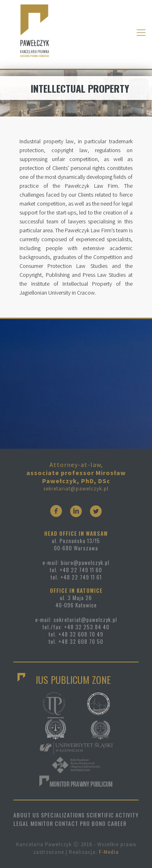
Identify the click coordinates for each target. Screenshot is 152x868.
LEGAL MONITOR (33, 823)
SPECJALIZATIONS (63, 815)
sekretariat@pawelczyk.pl (76, 489)
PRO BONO (93, 823)
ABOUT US (26, 815)
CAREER (117, 823)
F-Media (109, 852)
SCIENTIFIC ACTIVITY (112, 815)
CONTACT (66, 823)
